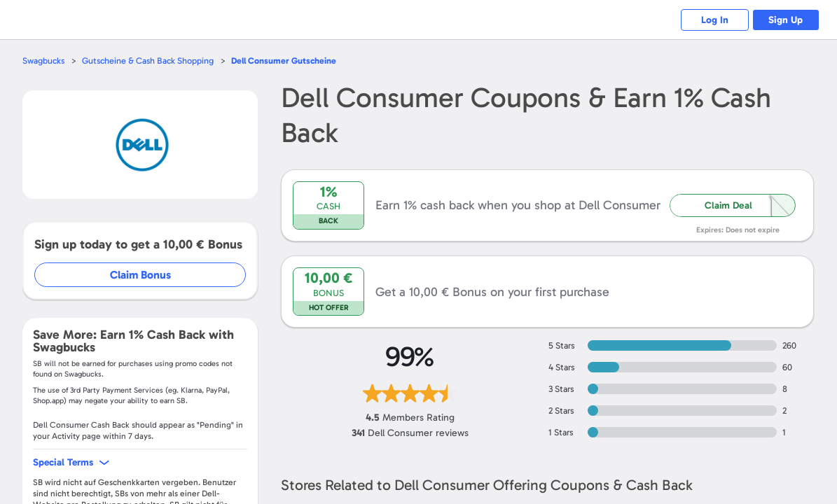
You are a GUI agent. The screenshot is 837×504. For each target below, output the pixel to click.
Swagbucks (44, 61)
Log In (711, 20)
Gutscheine (289, 61)
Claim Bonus (141, 275)
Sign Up (785, 20)
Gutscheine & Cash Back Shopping (151, 61)
